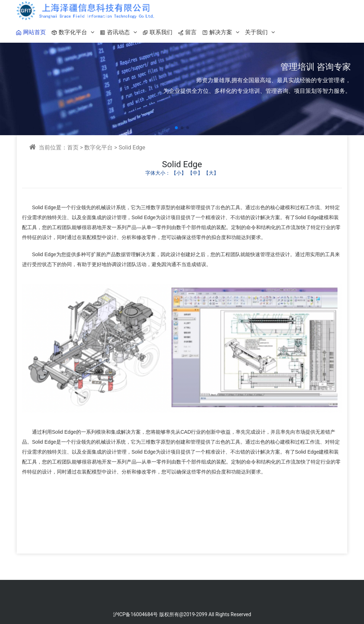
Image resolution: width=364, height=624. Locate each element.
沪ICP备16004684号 (136, 614)
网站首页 (30, 32)
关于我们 (260, 32)
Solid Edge (132, 147)
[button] (176, 128)
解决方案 (219, 32)
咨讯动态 (117, 32)
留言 (186, 32)
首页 (73, 147)
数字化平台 (71, 32)
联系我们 (156, 32)
